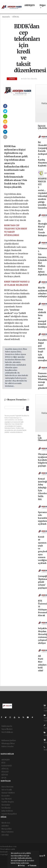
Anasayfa (6, 17)
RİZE (3, 763)
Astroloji (5, 835)
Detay (21, 866)
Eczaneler (6, 796)
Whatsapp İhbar (8, 743)
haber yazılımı (6, 857)
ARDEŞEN (30, 5)
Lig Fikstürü (7, 799)
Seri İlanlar (6, 808)
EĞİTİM (5, 775)
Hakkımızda (7, 726)
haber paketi (5, 860)
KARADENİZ (7, 766)
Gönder (28, 408)
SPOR (4, 778)
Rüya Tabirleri (7, 832)
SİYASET (5, 772)
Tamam (32, 866)
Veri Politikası (7, 732)
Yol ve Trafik (7, 790)
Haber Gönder (8, 746)
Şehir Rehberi (7, 811)
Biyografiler (7, 829)
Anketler (5, 826)
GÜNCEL (16, 17)
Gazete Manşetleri (9, 814)
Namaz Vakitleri (8, 793)
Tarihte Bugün (8, 802)
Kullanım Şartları (9, 740)
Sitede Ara (6, 823)
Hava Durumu (7, 787)
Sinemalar (6, 805)
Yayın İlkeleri (7, 729)
